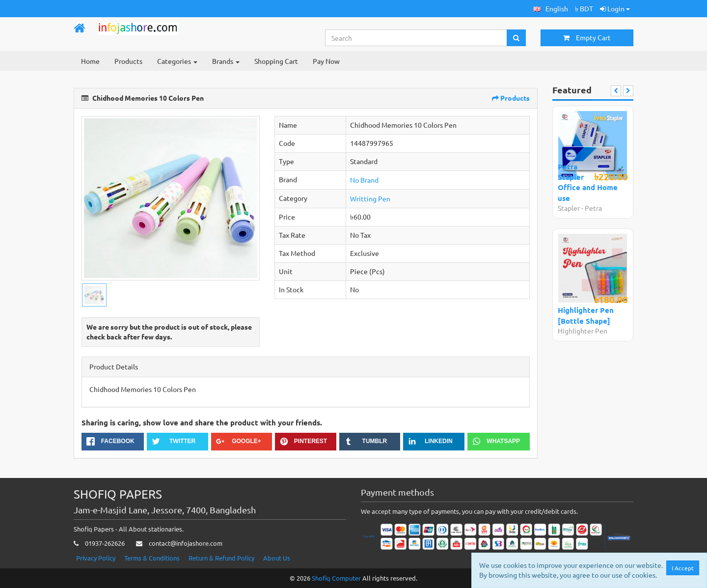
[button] (551, 9)
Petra (593, 208)
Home (90, 61)
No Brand (364, 180)
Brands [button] (226, 61)
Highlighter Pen (583, 331)
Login (615, 8)
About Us (277, 558)
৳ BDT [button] (584, 8)
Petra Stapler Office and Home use (588, 182)
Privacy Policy (96, 558)
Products (128, 61)
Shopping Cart (276, 61)
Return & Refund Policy (221, 558)
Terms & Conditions (152, 558)
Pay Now (326, 61)
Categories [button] (177, 61)
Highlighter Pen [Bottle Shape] (586, 315)
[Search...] (416, 38)
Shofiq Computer (336, 578)
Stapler (570, 208)
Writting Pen (370, 198)
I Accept (683, 568)
